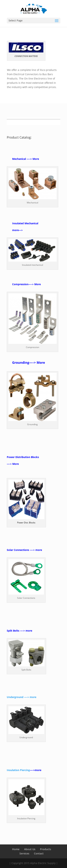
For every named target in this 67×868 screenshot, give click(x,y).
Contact (39, 853)
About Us (30, 849)
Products (46, 849)
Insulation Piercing (18, 770)
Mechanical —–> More (26, 159)
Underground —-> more (22, 697)
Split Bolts (13, 631)
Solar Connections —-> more (24, 550)
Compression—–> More (26, 284)
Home (16, 849)
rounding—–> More (30, 362)
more (15, 230)
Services (24, 853)
